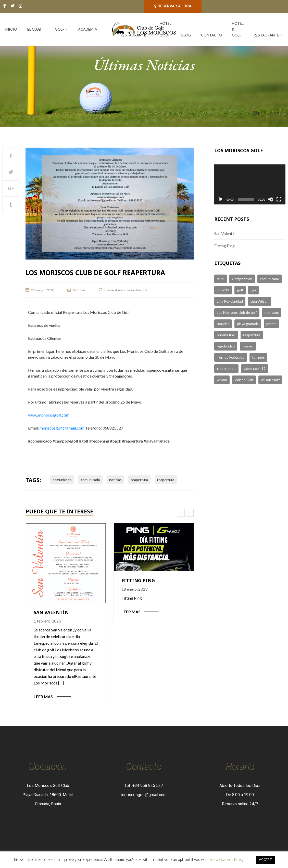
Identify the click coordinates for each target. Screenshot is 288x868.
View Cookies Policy (227, 859)
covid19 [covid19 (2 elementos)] (223, 290)
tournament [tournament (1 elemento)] (226, 368)
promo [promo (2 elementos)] (271, 324)
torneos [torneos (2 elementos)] (258, 357)
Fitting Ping (138, 580)
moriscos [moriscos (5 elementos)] (272, 312)
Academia (88, 29)
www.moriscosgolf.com (49, 415)
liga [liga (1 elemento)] (253, 290)
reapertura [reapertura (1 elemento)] (252, 335)
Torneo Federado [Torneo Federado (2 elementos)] (231, 357)
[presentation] (181, 513)
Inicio (11, 29)
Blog (186, 35)
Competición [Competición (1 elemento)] (242, 279)
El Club (36, 29)
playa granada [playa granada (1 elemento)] (248, 324)
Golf (61, 29)
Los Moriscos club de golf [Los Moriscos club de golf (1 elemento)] (237, 312)
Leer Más (43, 697)
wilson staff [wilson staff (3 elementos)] (270, 380)
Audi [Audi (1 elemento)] (221, 279)
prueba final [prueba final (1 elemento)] (226, 335)
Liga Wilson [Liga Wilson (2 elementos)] (260, 301)
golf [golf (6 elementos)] (240, 290)
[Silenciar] (271, 199)
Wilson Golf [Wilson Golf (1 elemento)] (244, 380)
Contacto (211, 35)
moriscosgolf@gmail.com (62, 428)
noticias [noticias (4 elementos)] (223, 324)
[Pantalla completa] (279, 199)
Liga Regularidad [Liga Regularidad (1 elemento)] (230, 301)
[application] (250, 184)
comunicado (62, 480)
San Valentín (51, 612)
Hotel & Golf (166, 29)
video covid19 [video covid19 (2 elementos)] (255, 368)
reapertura (139, 480)
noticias (115, 480)
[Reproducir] (221, 199)
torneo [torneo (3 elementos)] (248, 346)
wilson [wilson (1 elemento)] (222, 380)
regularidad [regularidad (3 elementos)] (226, 346)
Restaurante (135, 35)
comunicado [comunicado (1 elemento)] (270, 279)
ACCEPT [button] (265, 860)
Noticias (79, 290)
